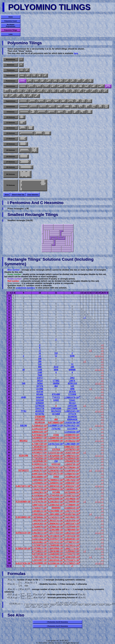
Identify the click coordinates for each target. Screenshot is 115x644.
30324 (40, 381)
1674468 (56, 414)
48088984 (56, 508)
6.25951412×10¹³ (72, 426)
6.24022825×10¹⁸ (56, 502)
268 (40, 361)
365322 (72, 403)
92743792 (40, 414)
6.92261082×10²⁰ (40, 542)
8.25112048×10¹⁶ (40, 499)
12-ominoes (11, 128)
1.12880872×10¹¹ (56, 426)
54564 (40, 383)
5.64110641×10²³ (72, 517)
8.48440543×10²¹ (72, 539)
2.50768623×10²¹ (40, 548)
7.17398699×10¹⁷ (72, 505)
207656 (72, 392)
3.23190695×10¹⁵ (40, 483)
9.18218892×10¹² (24, 517)
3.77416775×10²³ (72, 554)
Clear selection (33, 195)
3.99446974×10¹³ (72, 461)
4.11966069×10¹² (56, 441)
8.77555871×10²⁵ (72, 560)
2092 (72, 378)
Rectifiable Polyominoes (11, 26)
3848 (56, 370)
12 (40, 350)
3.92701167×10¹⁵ (56, 467)
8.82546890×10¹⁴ (40, 477)
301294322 (56, 411)
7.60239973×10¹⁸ (40, 520)
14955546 (72, 406)
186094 (56, 383)
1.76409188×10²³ (56, 545)
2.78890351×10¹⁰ (56, 480)
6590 (72, 356)
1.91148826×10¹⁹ (72, 499)
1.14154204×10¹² (56, 458)
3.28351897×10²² (40, 560)
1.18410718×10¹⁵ (72, 464)
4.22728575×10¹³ (56, 474)
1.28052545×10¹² (72, 411)
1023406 (56, 492)
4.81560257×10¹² (40, 452)
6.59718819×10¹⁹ (56, 536)
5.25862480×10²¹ (56, 530)
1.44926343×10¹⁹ (40, 524)
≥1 (85, 318)
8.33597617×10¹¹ (56, 539)
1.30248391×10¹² (40, 447)
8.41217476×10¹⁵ (24, 563)
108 (40, 359)
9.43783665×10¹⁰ (40, 435)
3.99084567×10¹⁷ (72, 483)
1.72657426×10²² (40, 557)
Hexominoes (11, 86)
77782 (24, 411)
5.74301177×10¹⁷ (40, 508)
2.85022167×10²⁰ (72, 486)
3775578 (72, 414)
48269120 (40, 411)
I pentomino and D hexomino (57, 626)
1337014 (56, 449)
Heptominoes (11, 101)
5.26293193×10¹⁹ (40, 530)
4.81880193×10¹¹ (72, 435)
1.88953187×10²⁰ (72, 524)
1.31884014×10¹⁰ (40, 426)
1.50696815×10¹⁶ (72, 489)
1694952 (40, 397)
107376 (40, 386)
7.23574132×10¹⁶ (56, 542)
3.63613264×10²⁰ (40, 539)
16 (40, 353)
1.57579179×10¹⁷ (40, 502)
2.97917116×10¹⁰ (56, 444)
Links (11, 34)
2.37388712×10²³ (72, 542)
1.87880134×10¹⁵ (56, 527)
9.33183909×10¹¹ (24, 502)
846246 (23, 426)
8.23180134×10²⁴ (56, 563)
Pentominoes (11, 81)
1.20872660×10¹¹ (72, 444)
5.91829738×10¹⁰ (72, 423)
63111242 (56, 464)
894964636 (72, 419)
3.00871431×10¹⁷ (40, 505)
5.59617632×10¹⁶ (72, 480)
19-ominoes (11, 144)
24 (40, 356)
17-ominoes (11, 139)
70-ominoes (11, 185)
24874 (72, 381)
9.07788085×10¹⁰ (56, 423)
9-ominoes (11, 112)
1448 (40, 370)
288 (72, 367)
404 (56, 419)
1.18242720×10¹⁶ (40, 489)
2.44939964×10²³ (56, 548)
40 (23, 370)
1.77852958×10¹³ (40, 458)
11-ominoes (11, 123)
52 (56, 356)
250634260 (56, 408)
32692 (56, 400)
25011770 (40, 408)
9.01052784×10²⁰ (72, 514)
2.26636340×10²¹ (56, 551)
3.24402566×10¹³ (56, 554)
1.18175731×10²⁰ (72, 511)
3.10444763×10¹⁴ (72, 474)
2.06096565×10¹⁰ (56, 524)
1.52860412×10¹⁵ (56, 489)
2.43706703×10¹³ (72, 449)
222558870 (72, 429)
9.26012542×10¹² (40, 456)
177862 (56, 381)
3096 (72, 389)
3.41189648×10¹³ (40, 461)
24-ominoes (11, 157)
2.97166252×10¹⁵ (72, 441)
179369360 (40, 417)
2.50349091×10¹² (40, 449)
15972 (40, 378)
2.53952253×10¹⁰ (40, 429)
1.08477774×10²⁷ (72, 548)
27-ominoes (11, 162)
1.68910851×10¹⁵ (40, 480)
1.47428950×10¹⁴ (56, 456)
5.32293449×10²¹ (72, 527)
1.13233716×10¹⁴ (56, 453)
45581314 (72, 383)
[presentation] (11, 580)
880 (40, 367)
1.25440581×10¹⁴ (40, 467)
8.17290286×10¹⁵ (72, 467)
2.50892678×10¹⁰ (72, 397)
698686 (72, 370)
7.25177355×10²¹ (56, 533)
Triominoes (11, 70)
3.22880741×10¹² (56, 438)
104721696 (72, 408)
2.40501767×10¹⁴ (40, 471)
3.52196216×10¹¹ (40, 441)
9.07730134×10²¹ (40, 554)
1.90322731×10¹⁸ (56, 520)
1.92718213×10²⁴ (72, 545)
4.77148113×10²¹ (40, 551)
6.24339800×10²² (40, 563)
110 (56, 353)
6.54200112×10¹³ (40, 464)
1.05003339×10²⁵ (72, 557)
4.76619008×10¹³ (56, 511)
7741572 (56, 397)
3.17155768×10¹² (72, 438)
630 (72, 386)
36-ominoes (11, 167)
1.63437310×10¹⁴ (72, 453)
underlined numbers (25, 288)
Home (11, 17)
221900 (40, 389)
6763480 (56, 394)
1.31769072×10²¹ (40, 545)
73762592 (56, 429)
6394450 (40, 403)
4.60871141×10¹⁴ (40, 474)
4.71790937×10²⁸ (72, 563)
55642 (72, 400)
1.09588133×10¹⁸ (40, 511)
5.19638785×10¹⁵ (56, 471)
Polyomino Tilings (11, 30)
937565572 (24, 470)
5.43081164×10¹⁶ (56, 505)
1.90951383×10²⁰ (40, 536)
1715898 (72, 394)
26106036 (72, 417)
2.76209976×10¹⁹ (40, 527)
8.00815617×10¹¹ (72, 447)
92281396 (23, 456)
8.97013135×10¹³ (24, 533)
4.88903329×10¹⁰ (40, 432)
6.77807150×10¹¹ (40, 444)
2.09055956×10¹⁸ (40, 514)
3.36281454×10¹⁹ (72, 520)
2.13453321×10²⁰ (56, 517)
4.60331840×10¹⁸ (56, 499)
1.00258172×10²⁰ (40, 533)
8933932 (24, 441)
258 (56, 461)
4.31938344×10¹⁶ (40, 495)
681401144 (40, 422)
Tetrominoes (11, 76)
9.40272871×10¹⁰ (24, 486)
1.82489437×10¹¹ (40, 438)
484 (56, 386)
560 (24, 383)
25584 (56, 435)
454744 (40, 392)
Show (7, 195)
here (76, 53)
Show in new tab (18, 195)
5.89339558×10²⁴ (56, 560)
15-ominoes (11, 133)
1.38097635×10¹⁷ (72, 456)
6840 (23, 397)
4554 (56, 367)
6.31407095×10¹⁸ (72, 471)
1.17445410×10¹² (56, 495)
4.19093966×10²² (72, 530)
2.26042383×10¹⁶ (40, 492)
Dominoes (11, 65)
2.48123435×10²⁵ (72, 533)
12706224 (40, 406)
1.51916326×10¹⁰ (72, 432)
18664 (56, 477)
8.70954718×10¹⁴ (24, 548)
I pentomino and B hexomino (57, 622)
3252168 (40, 400)
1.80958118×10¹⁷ (56, 486)
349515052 (40, 419)
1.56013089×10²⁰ (56, 514)
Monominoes (11, 59)
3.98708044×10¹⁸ (40, 517)
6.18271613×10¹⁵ (40, 486)
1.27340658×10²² (72, 502)
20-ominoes (11, 150)
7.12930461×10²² (72, 551)
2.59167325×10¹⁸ (72, 495)
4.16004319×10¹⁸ (72, 508)
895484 (40, 394)
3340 (40, 372)
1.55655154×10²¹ (72, 536)
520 (40, 364)
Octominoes (11, 107)
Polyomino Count (11, 21)
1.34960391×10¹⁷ (56, 483)
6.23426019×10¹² (72, 458)
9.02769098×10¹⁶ (72, 492)
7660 (40, 375)
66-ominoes (11, 174)
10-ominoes (11, 117)
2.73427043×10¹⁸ (56, 557)
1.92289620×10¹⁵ (72, 477)
